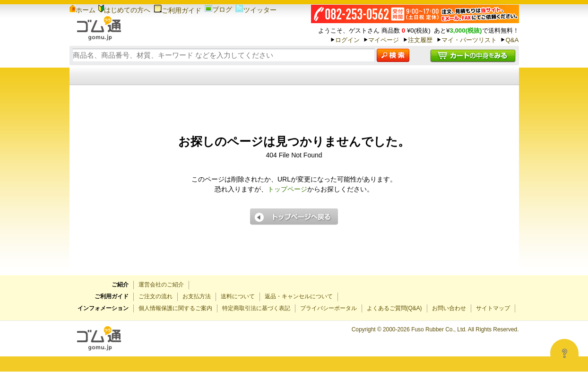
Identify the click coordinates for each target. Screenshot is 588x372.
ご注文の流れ (156, 296)
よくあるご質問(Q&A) (394, 308)
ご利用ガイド (177, 10)
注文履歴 (420, 40)
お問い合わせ (449, 308)
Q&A (512, 40)
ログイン (347, 40)
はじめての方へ (124, 10)
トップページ (287, 189)
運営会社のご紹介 (161, 285)
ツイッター (256, 10)
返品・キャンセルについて (299, 296)
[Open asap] (564, 353)
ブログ (218, 9)
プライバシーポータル (329, 308)
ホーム (82, 10)
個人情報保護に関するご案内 (175, 308)
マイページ (384, 40)
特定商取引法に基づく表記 (256, 308)
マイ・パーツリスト (469, 40)
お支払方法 (197, 296)
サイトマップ (493, 308)
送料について (238, 296)
